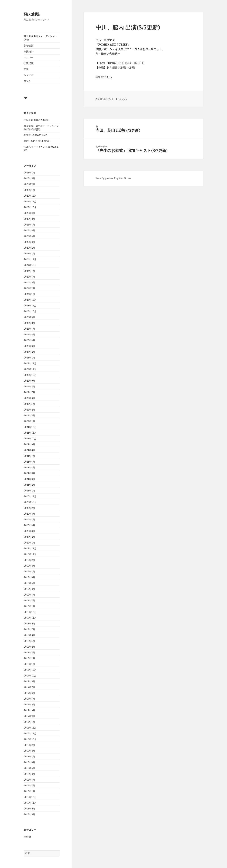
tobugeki (123, 99)
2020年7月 (29, 519)
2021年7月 (29, 456)
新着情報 (29, 46)
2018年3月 (29, 652)
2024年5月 (29, 277)
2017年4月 (29, 705)
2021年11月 (30, 433)
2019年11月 (30, 554)
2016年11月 (30, 733)
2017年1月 (29, 722)
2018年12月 (30, 612)
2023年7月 (29, 329)
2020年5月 (29, 525)
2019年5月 (29, 583)
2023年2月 (29, 352)
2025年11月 (30, 201)
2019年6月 (29, 577)
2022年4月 (29, 410)
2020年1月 (29, 543)
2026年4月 (29, 178)
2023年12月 (30, 300)
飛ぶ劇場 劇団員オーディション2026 (40, 38)
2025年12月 (30, 196)
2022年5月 (29, 404)
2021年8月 (29, 450)
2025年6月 (29, 230)
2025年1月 (29, 254)
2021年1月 (29, 491)
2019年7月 (29, 572)
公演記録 (29, 63)
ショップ (29, 75)
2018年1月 (29, 664)
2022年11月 (30, 369)
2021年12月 (30, 427)
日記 (26, 69)
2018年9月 (29, 624)
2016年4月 (29, 774)
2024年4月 (29, 282)
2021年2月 (29, 485)
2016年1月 (29, 791)
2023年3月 (29, 346)
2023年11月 (30, 306)
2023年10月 (30, 311)
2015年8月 (29, 814)
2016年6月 (29, 762)
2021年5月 (29, 467)
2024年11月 (30, 259)
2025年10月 (30, 207)
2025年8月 (29, 219)
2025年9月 (29, 213)
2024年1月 (29, 294)
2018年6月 (29, 635)
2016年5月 (29, 768)
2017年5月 (29, 699)
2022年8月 (29, 387)
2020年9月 (29, 508)
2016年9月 (29, 745)
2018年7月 (29, 629)
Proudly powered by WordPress (113, 178)
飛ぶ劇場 (32, 14)
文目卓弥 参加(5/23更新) (37, 120)
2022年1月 (29, 421)
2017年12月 (30, 670)
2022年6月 (29, 398)
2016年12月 (30, 728)
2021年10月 (30, 439)
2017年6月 (29, 693)
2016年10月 (30, 739)
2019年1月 (29, 606)
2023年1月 (29, 358)
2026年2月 (29, 184)
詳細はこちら (104, 77)
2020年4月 (29, 531)
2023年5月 (29, 340)
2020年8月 (29, 514)
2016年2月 (29, 785)
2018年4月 (29, 647)
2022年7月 (29, 392)
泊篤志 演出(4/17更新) (35, 135)
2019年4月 (29, 589)
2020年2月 (29, 537)
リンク (27, 81)
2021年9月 (29, 444)
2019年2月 (29, 600)
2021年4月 (29, 473)
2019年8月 (29, 566)
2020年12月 (30, 496)
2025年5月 (29, 236)
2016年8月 (29, 751)
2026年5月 (29, 173)
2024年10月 (30, 265)
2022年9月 (29, 381)
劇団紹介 (29, 51)
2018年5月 (29, 641)
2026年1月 (29, 190)
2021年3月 (29, 479)
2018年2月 (29, 658)
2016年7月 (29, 757)
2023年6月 (29, 334)
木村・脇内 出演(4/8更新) (37, 141)
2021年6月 (29, 462)
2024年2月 (29, 288)
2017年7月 (29, 687)
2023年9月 (29, 317)
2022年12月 (30, 363)
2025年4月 (29, 242)
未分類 (27, 837)
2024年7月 (29, 271)
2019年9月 (29, 560)
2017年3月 (29, 710)
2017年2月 (29, 716)
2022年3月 (29, 415)
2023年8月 (29, 323)
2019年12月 (30, 548)
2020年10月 (30, 502)
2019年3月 (29, 595)
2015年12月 (30, 797)
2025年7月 (29, 225)
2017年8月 (29, 681)
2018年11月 (30, 618)
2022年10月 (30, 375)
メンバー (29, 57)
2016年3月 (29, 780)
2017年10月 (30, 676)
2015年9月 (29, 809)
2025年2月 (29, 248)
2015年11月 (30, 803)
